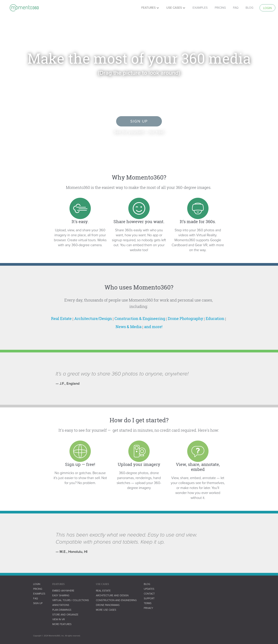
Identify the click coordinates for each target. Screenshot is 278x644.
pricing (220, 8)
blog (147, 584)
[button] (150, 8)
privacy (148, 608)
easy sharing (61, 595)
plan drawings (62, 610)
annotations (61, 605)
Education (215, 318)
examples (200, 8)
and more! (153, 327)
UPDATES (149, 589)
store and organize (65, 615)
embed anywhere (63, 591)
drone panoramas (108, 605)
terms (148, 603)
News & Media (129, 327)
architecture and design (112, 595)
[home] (24, 8)
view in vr (59, 619)
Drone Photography (185, 318)
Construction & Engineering (140, 318)
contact (149, 594)
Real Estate (61, 318)
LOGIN (37, 584)
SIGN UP (38, 603)
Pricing (38, 589)
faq (236, 8)
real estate (103, 591)
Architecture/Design (93, 318)
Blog (249, 8)
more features (62, 624)
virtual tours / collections (71, 600)
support (149, 599)
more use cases (106, 610)
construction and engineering (116, 600)
